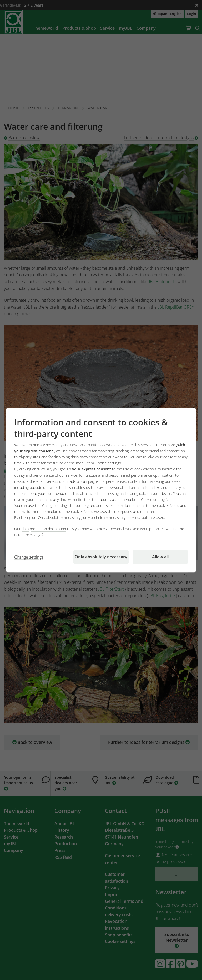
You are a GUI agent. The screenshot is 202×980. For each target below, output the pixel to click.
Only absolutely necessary (101, 557)
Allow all (160, 557)
